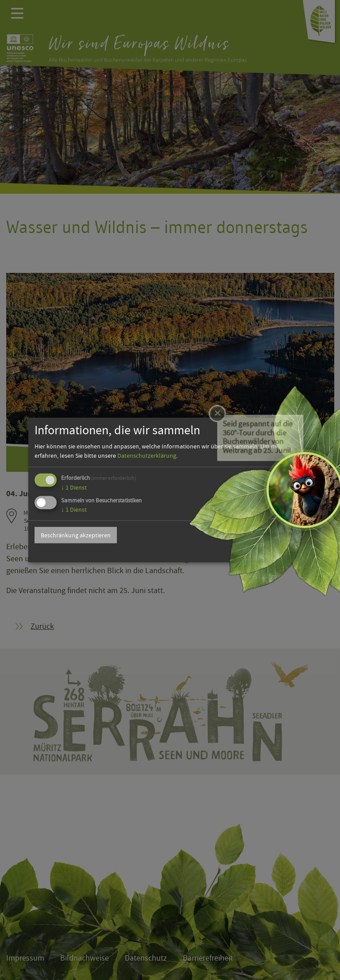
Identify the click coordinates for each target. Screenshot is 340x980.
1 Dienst (74, 487)
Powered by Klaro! (284, 552)
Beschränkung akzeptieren (76, 535)
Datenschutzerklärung (147, 456)
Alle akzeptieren (275, 535)
